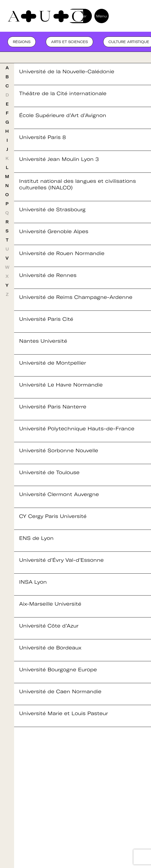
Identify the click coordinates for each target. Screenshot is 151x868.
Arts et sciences (69, 42)
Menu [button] (101, 16)
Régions (22, 42)
